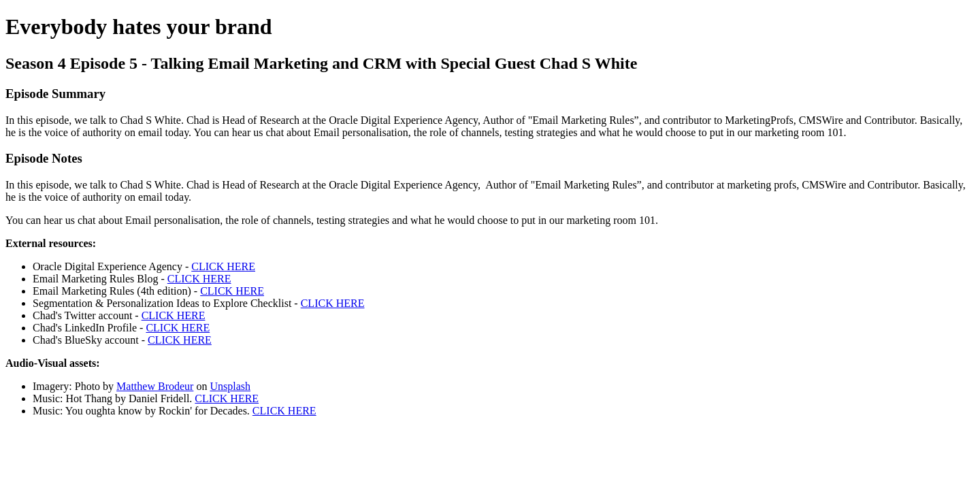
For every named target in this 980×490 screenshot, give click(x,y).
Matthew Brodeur (155, 386)
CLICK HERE (223, 266)
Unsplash (230, 386)
